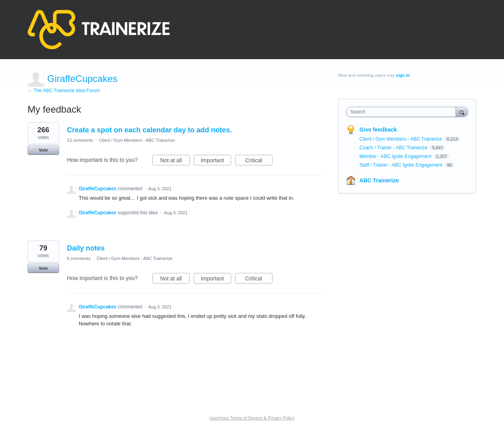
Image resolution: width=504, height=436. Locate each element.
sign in (403, 75)
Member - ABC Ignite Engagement (396, 156)
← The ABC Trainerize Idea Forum (64, 91)
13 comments (80, 140)
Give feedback (378, 130)
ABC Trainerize (379, 180)
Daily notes (86, 248)
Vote (43, 150)
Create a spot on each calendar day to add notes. (149, 130)
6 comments (79, 258)
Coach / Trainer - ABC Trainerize (394, 148)
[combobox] (403, 112)
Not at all (175, 161)
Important (216, 161)
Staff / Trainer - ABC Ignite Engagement (402, 165)
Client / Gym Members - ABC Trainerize (137, 140)
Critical (259, 161)
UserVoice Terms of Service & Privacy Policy (252, 418)
